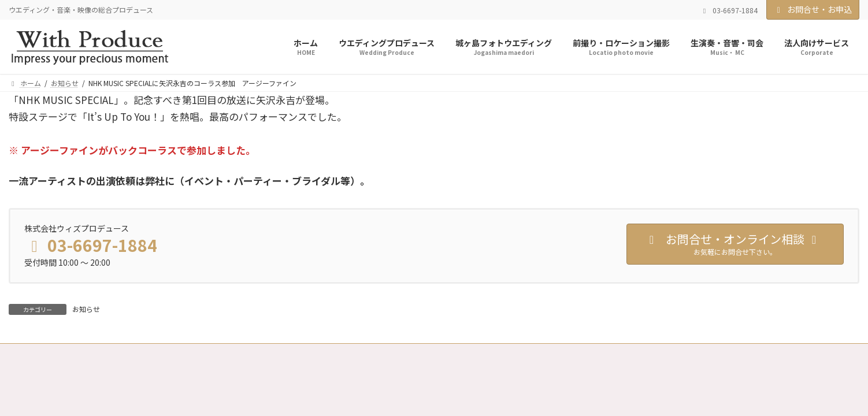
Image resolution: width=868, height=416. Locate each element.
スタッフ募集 (265, 354)
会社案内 (156, 354)
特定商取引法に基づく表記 (350, 354)
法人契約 (207, 354)
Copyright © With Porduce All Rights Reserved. (434, 385)
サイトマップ (535, 354)
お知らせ (86, 309)
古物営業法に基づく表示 (453, 354)
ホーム (30, 354)
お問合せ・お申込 (813, 9)
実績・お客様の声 (91, 354)
